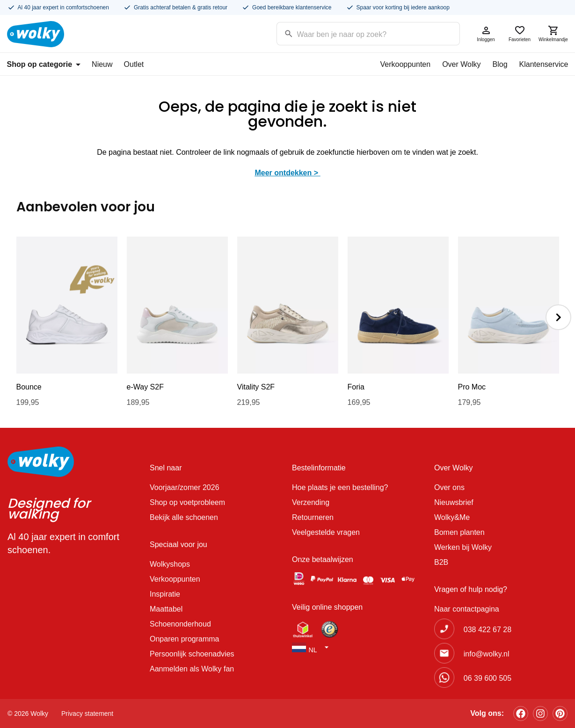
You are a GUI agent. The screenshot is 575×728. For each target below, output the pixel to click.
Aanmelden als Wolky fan (192, 669)
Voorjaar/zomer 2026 (185, 487)
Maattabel (166, 609)
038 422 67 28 (488, 630)
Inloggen (486, 33)
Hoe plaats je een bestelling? (340, 487)
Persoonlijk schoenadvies (192, 654)
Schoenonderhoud (180, 624)
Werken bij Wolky (463, 547)
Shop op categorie (44, 64)
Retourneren (313, 517)
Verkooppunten (405, 64)
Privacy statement (87, 714)
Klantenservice (544, 64)
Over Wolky (461, 64)
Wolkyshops (170, 564)
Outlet (134, 64)
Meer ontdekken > (287, 173)
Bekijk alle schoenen (184, 517)
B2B (441, 562)
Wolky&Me (452, 517)
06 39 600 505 (488, 678)
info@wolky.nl (487, 654)
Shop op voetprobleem (187, 502)
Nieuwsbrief (454, 502)
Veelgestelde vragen (326, 532)
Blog (500, 64)
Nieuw (102, 64)
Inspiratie (165, 594)
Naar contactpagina (467, 609)
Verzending (311, 502)
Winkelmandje (553, 33)
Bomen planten (459, 532)
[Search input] (356, 33)
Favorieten (520, 33)
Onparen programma (185, 639)
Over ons (449, 487)
